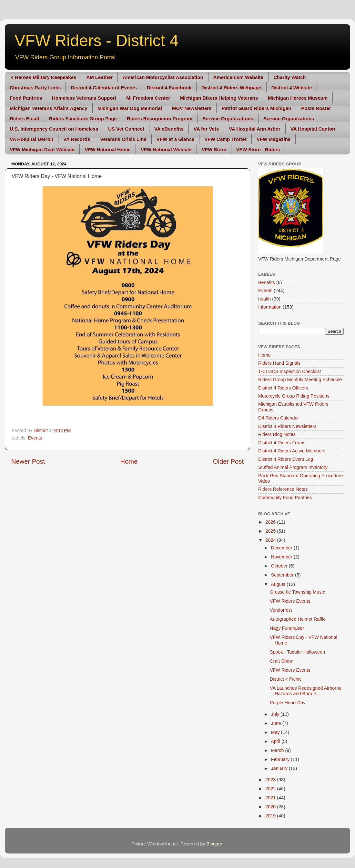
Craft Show (281, 661)
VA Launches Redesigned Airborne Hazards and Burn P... (306, 691)
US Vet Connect (126, 129)
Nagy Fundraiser (287, 628)
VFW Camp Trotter (225, 139)
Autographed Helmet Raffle (298, 619)
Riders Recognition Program (160, 118)
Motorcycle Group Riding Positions (294, 396)
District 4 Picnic (286, 679)
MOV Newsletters (192, 108)
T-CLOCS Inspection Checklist (289, 371)
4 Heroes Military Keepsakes (44, 77)
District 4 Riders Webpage (231, 88)
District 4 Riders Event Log (286, 459)
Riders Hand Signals (279, 363)
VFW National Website (166, 149)
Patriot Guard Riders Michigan (256, 108)
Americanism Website (238, 77)
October (280, 566)
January (280, 768)
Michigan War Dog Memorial (130, 108)
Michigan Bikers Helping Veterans (219, 98)
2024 (271, 540)
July (276, 714)
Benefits (267, 282)
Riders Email (24, 118)
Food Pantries (26, 98)
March (278, 750)
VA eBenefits (169, 129)
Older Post (228, 461)
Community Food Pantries (285, 498)
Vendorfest (281, 610)
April (276, 741)
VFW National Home (108, 149)
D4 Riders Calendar (279, 418)
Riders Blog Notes (277, 434)
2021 (271, 798)
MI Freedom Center (148, 98)
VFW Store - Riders (258, 149)
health (264, 299)
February (281, 759)
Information (270, 307)
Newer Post (28, 461)
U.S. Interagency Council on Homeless (54, 129)
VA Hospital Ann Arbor (255, 129)
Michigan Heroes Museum (298, 98)
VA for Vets (206, 129)
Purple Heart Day (288, 703)
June (277, 723)
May (276, 732)
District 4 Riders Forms (282, 443)
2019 (271, 816)
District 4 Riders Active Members (292, 451)
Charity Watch (289, 77)
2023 (271, 780)
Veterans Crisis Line (123, 139)
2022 (271, 789)
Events (35, 438)
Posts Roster (316, 108)
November (282, 557)
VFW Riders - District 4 (96, 41)
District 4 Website (292, 88)
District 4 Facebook (169, 88)
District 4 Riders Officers (283, 388)
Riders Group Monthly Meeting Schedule (300, 380)
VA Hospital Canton (313, 129)
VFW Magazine (274, 139)
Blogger (214, 844)
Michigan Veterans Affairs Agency (49, 108)
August (279, 584)
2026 (271, 522)
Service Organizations (228, 118)
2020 (271, 807)
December (282, 548)
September (283, 575)
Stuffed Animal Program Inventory (293, 467)
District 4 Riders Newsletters (287, 426)
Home (129, 461)
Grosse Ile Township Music (297, 592)
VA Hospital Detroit (31, 139)
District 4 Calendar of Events (104, 88)
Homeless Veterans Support (84, 98)
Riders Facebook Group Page (83, 118)
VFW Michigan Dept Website (42, 149)
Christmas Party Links (35, 88)
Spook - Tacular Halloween (297, 652)
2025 (271, 531)
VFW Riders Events (290, 601)
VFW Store (214, 149)
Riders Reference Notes (283, 489)
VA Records (77, 139)
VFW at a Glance (176, 139)
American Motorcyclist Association (163, 77)
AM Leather (99, 77)
